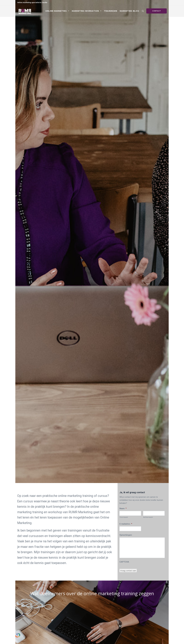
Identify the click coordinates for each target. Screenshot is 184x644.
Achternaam (148, 517)
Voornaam (124, 517)
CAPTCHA (124, 562)
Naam (123, 508)
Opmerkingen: (126, 535)
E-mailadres (126, 524)
